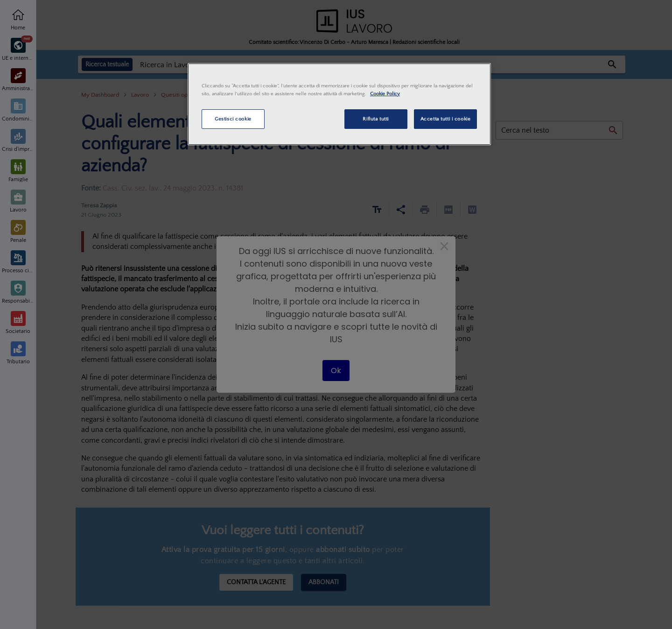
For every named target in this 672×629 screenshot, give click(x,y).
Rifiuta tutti (375, 119)
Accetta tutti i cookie (446, 119)
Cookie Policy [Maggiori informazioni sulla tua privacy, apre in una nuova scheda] (385, 94)
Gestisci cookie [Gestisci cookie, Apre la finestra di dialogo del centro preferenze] (233, 119)
